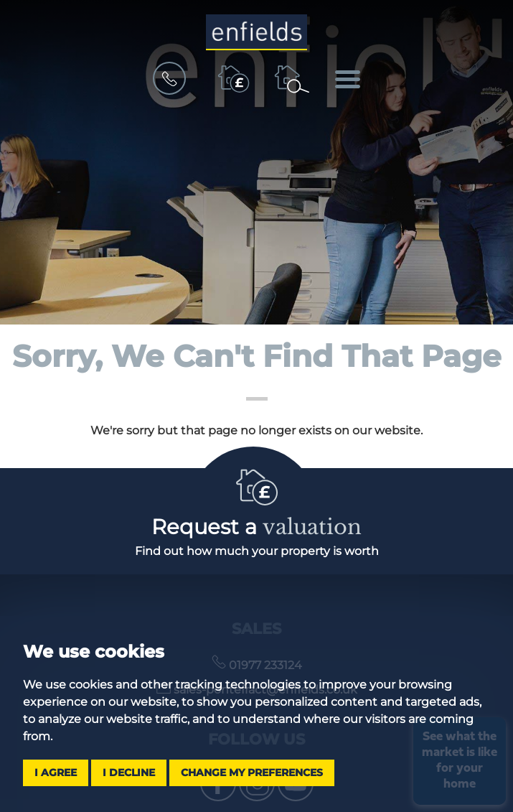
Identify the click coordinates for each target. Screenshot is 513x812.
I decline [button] (129, 773)
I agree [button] (56, 773)
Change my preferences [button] (252, 773)
